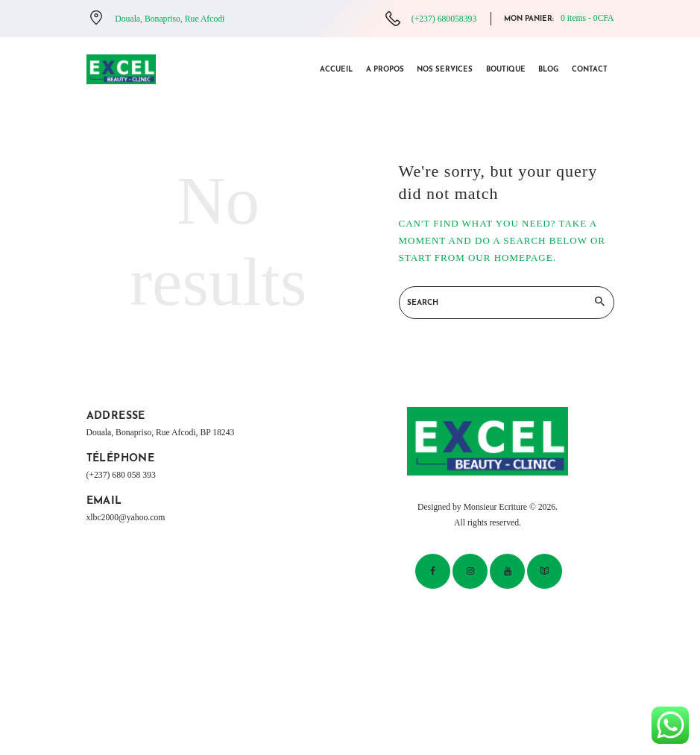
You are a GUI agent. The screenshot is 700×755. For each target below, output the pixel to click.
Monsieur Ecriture (495, 507)
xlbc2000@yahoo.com (126, 518)
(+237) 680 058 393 (121, 475)
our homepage (511, 258)
